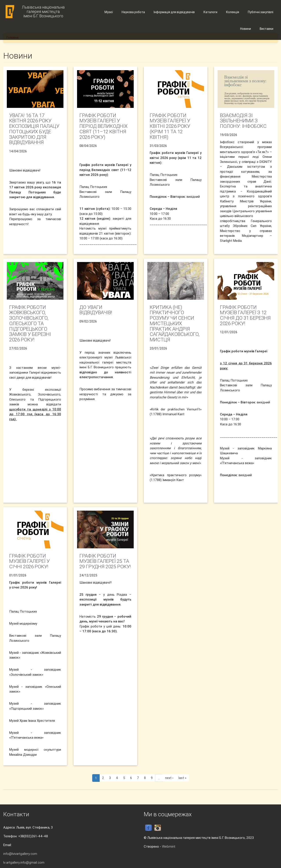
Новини (246, 29)
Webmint (169, 846)
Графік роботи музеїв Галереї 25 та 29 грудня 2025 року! (105, 561)
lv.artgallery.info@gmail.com (24, 862)
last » (182, 778)
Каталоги (210, 12)
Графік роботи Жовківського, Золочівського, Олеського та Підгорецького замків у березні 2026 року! (30, 323)
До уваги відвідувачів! (96, 310)
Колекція (233, 12)
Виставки (267, 29)
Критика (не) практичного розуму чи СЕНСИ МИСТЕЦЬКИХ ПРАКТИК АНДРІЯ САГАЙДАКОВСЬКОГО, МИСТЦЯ (175, 323)
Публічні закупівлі (261, 12)
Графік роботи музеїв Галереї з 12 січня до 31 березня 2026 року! (245, 315)
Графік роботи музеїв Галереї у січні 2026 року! (29, 561)
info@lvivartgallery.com (20, 854)
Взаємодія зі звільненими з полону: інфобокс (243, 121)
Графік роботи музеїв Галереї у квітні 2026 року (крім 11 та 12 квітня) (170, 126)
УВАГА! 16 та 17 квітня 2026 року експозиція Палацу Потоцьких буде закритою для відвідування (34, 129)
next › (169, 778)
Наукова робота (133, 12)
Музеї (109, 12)
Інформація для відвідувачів (174, 12)
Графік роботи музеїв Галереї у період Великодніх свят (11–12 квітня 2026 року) (104, 126)
